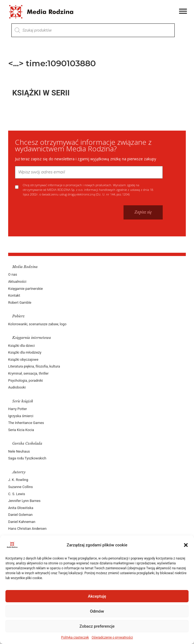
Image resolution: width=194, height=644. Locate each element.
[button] (186, 545)
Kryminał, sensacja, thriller (28, 373)
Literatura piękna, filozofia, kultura (34, 366)
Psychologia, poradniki (26, 380)
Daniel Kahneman (22, 522)
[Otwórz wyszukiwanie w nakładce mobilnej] (93, 30)
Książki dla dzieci (21, 346)
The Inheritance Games (26, 423)
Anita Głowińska (21, 508)
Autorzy (19, 472)
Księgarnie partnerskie (25, 289)
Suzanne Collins (21, 487)
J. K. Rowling (18, 480)
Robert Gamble (20, 303)
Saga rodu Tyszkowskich (27, 458)
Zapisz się (143, 212)
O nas (13, 274)
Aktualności (17, 282)
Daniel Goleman (20, 515)
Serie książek (23, 401)
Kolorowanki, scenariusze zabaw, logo (37, 324)
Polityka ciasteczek (75, 637)
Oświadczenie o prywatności (112, 637)
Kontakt (14, 295)
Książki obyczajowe (23, 359)
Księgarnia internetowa (32, 338)
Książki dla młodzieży (25, 352)
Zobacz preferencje (97, 626)
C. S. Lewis (17, 494)
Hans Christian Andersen (27, 529)
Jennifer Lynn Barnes (24, 501)
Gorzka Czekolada (27, 443)
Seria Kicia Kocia (21, 430)
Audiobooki (17, 387)
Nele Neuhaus (19, 451)
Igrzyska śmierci (21, 416)
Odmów (97, 611)
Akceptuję (97, 596)
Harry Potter (18, 409)
